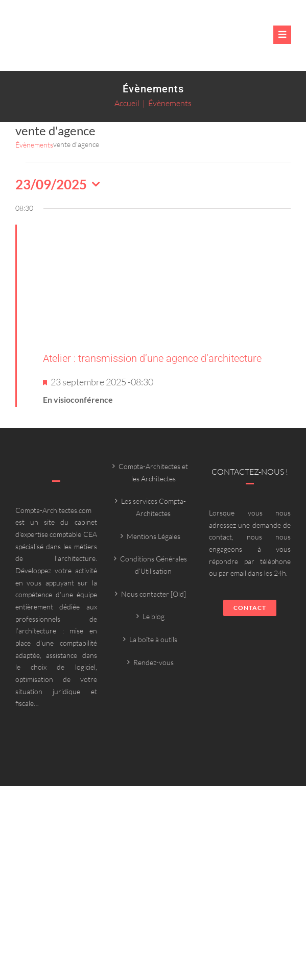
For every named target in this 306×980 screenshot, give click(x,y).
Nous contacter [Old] (154, 594)
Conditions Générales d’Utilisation (154, 565)
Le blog (154, 616)
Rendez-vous (154, 662)
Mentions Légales (154, 536)
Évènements (34, 145)
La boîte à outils (153, 639)
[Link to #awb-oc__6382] (282, 34)
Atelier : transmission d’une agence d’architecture (152, 358)
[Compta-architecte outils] (84, 40)
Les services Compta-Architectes (154, 507)
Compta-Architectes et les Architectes (153, 472)
